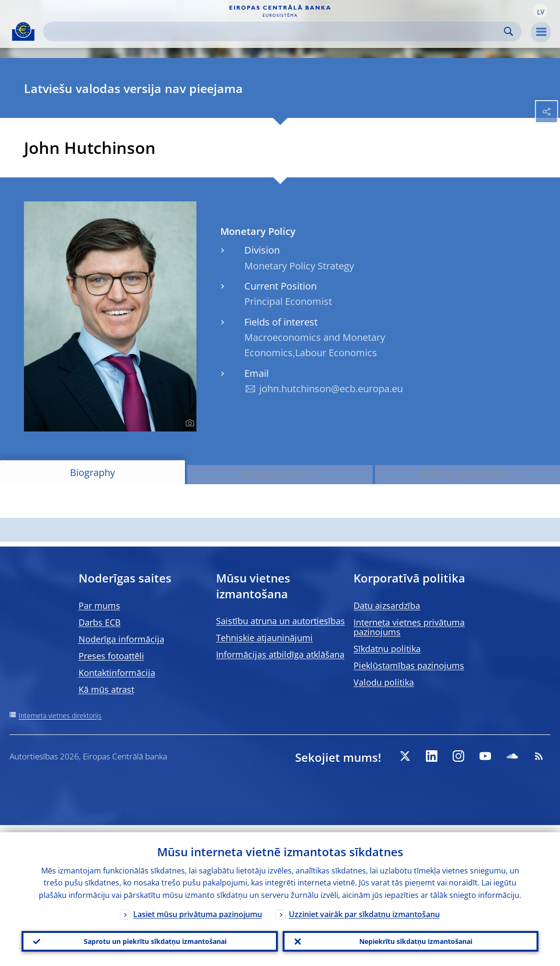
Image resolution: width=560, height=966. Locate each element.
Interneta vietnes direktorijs (60, 716)
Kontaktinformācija (117, 673)
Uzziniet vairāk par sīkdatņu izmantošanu (364, 907)
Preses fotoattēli (111, 656)
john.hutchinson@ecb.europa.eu (331, 389)
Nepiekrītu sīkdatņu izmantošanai (410, 938)
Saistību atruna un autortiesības (280, 621)
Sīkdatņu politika (387, 649)
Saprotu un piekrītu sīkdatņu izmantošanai (150, 938)
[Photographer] (189, 423)
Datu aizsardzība (387, 605)
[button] (540, 11)
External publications (467, 474)
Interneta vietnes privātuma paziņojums (409, 627)
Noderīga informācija (121, 639)
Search (509, 31)
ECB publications (280, 474)
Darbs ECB (100, 622)
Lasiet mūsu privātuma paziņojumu (198, 907)
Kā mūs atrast (106, 689)
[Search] (275, 31)
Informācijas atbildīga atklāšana (280, 654)
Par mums (99, 605)
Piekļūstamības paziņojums (409, 665)
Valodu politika (384, 682)
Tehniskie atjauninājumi (264, 638)
